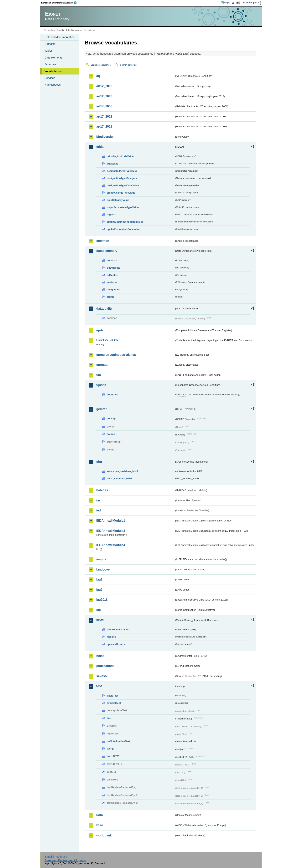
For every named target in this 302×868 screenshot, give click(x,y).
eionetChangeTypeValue (121, 193)
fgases (101, 385)
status (111, 297)
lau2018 (102, 600)
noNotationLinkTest (118, 741)
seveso (102, 676)
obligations (113, 289)
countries (112, 395)
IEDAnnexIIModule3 (111, 531)
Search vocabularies (101, 65)
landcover (104, 569)
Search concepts (128, 65)
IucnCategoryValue (118, 200)
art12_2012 (104, 86)
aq (98, 76)
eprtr (100, 330)
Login (227, 3)
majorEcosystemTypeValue (123, 207)
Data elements (53, 58)
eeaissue (112, 282)
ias (98, 500)
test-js (111, 749)
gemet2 (102, 409)
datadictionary (107, 251)
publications (105, 666)
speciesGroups (116, 644)
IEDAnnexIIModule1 (111, 521)
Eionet (60, 30)
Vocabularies (53, 71)
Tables (49, 51)
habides (102, 490)
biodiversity (105, 137)
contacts (112, 260)
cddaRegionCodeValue (120, 156)
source (111, 434)
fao (99, 375)
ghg (99, 462)
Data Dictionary (73, 30)
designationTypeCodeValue (123, 185)
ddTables (112, 275)
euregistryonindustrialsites (116, 355)
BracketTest (114, 703)
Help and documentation (60, 37)
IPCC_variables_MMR (120, 478)
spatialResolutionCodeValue (123, 229)
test (99, 686)
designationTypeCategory (122, 178)
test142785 (113, 756)
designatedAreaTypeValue (122, 171)
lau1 (99, 579)
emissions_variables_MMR (123, 471)
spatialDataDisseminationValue (125, 222)
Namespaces (53, 85)
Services (50, 78)
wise (100, 825)
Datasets (50, 44)
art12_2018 (104, 96)
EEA (60, 3)
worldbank (104, 835)
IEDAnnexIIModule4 (111, 545)
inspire (101, 559)
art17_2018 (104, 127)
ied (99, 510)
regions (111, 214)
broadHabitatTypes (118, 629)
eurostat (102, 365)
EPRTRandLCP (107, 340)
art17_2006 (104, 106)
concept (112, 418)
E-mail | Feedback (56, 857)
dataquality (104, 309)
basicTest (112, 696)
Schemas (50, 64)
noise (100, 656)
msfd (100, 620)
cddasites (113, 164)
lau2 (99, 590)
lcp (99, 610)
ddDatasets (114, 268)
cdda (100, 147)
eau (109, 718)
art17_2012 (104, 117)
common (103, 241)
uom (100, 815)
